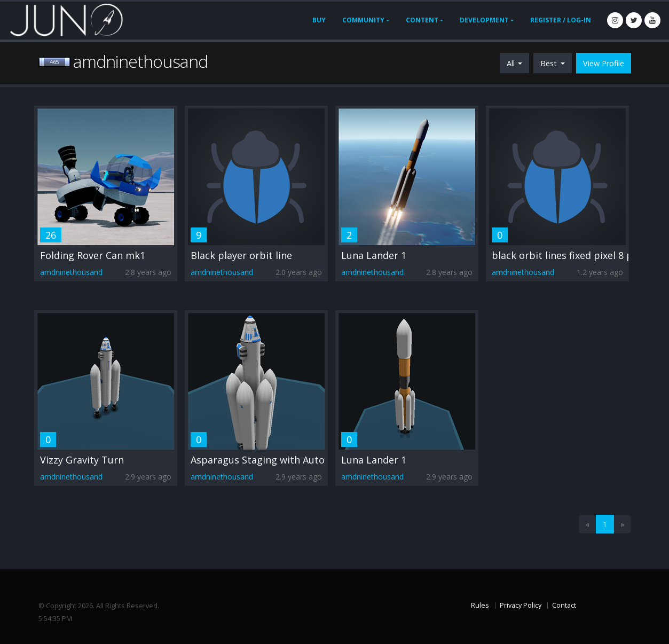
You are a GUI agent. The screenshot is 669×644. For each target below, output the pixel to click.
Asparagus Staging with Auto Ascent (274, 460)
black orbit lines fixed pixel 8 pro (567, 255)
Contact (564, 605)
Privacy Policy (521, 605)
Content (422, 20)
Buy (319, 20)
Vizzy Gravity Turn (82, 460)
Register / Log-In (561, 20)
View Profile (604, 63)
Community (363, 20)
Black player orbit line (241, 255)
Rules (480, 605)
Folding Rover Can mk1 (93, 255)
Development (484, 20)
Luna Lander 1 (374, 255)
